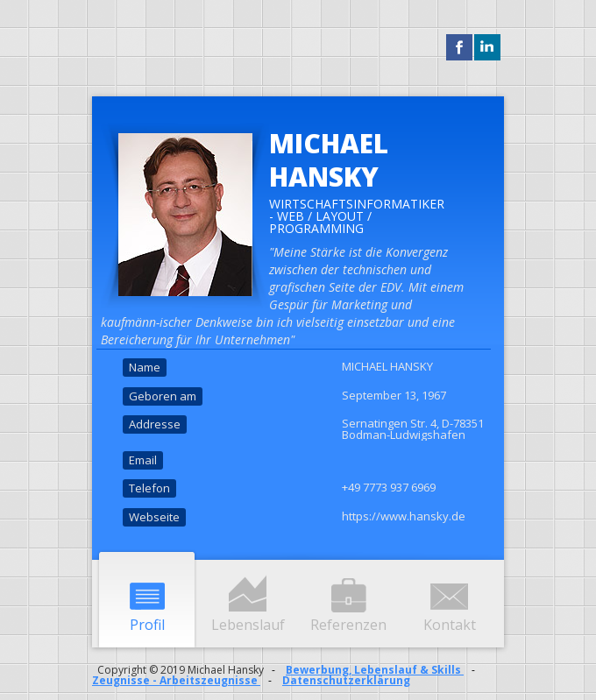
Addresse (155, 424)
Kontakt (450, 625)
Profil (147, 625)
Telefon (149, 488)
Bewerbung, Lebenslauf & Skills (375, 670)
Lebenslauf (248, 625)
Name (145, 367)
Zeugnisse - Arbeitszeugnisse (176, 680)
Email (143, 460)
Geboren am (163, 396)
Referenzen (348, 625)
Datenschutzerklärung (346, 680)
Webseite (154, 517)
